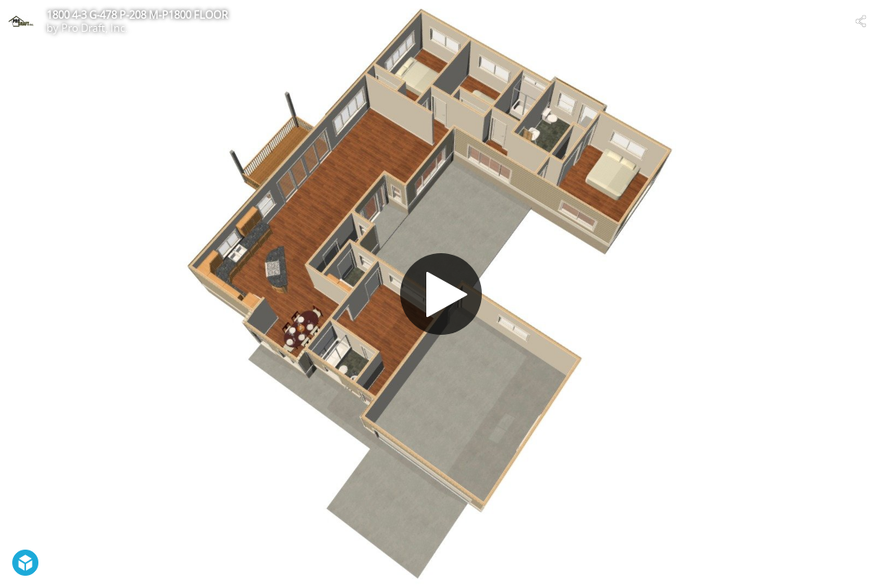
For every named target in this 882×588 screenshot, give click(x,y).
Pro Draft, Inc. (94, 28)
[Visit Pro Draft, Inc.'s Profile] (21, 21)
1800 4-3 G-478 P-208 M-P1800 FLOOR (137, 15)
